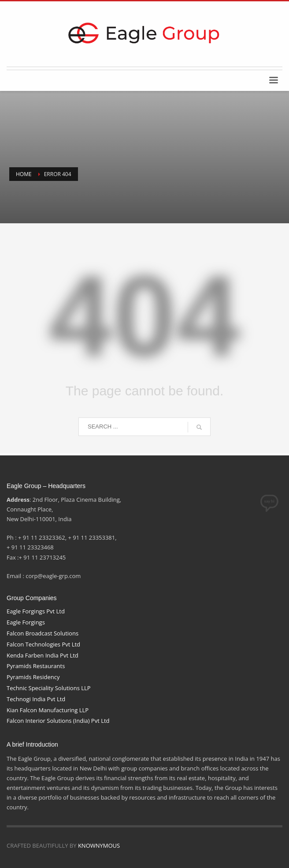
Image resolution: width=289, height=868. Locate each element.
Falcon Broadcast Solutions (43, 633)
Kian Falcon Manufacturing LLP (48, 710)
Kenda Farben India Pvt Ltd (43, 655)
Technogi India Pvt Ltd (36, 699)
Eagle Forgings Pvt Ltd (36, 611)
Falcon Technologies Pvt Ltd (43, 644)
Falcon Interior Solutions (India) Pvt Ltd (58, 721)
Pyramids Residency (33, 677)
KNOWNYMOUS (99, 845)
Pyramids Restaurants (36, 666)
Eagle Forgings (26, 622)
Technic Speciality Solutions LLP (49, 688)
